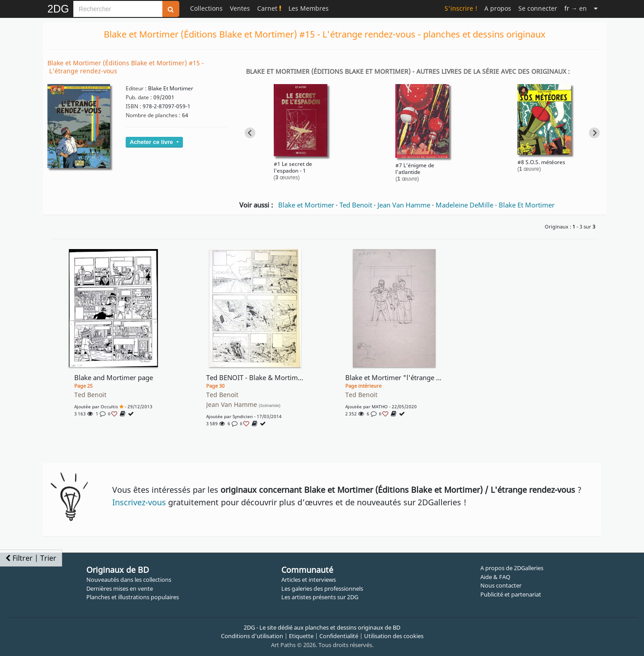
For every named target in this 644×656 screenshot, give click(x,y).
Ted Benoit (356, 205)
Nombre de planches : (153, 115)
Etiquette (301, 636)
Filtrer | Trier (31, 558)
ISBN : (133, 106)
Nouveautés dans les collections (129, 580)
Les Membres (309, 8)
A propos (498, 8)
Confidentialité (339, 636)
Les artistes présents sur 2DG (320, 597)
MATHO (380, 406)
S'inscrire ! (461, 8)
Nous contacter (501, 585)
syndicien (243, 416)
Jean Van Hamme (404, 205)
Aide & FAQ (495, 577)
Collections (206, 8)
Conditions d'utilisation (252, 636)
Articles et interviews (309, 580)
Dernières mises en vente (120, 588)
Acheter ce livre (152, 142)
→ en (576, 8)
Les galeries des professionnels (322, 588)
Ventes (240, 8)
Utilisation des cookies (394, 636)
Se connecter (538, 8)
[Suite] (596, 8)
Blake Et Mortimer (527, 205)
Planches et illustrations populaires (133, 597)
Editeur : (136, 88)
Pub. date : (139, 97)
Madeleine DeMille (464, 205)
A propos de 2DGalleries (512, 568)
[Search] (118, 9)
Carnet (269, 8)
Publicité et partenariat (511, 594)
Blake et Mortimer (306, 205)
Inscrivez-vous (139, 502)
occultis (109, 406)
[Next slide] (594, 133)
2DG (58, 9)
